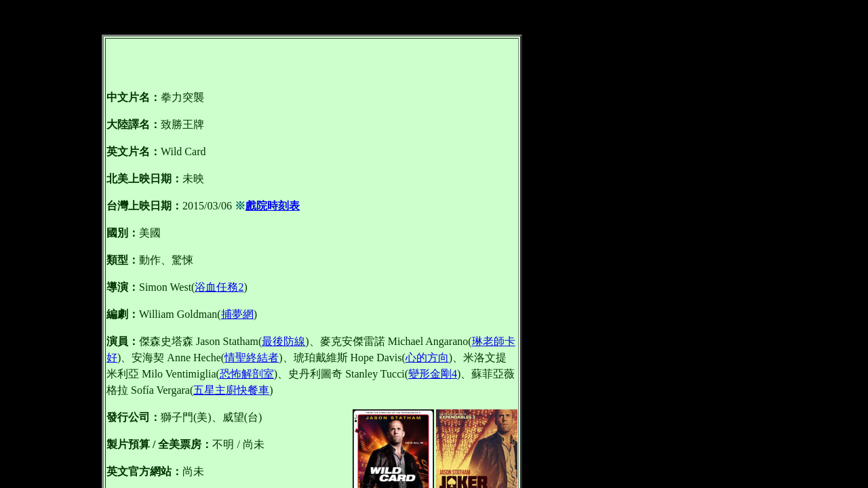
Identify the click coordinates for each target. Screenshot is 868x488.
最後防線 (283, 341)
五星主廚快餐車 (231, 390)
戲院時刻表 (273, 206)
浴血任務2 (219, 287)
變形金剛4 (433, 374)
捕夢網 (237, 314)
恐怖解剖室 (247, 374)
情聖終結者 (252, 358)
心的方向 (427, 358)
